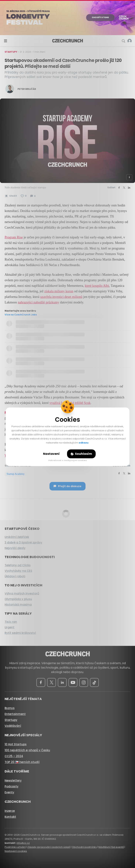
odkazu (84, 443)
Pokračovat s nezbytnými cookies (68, 460)
